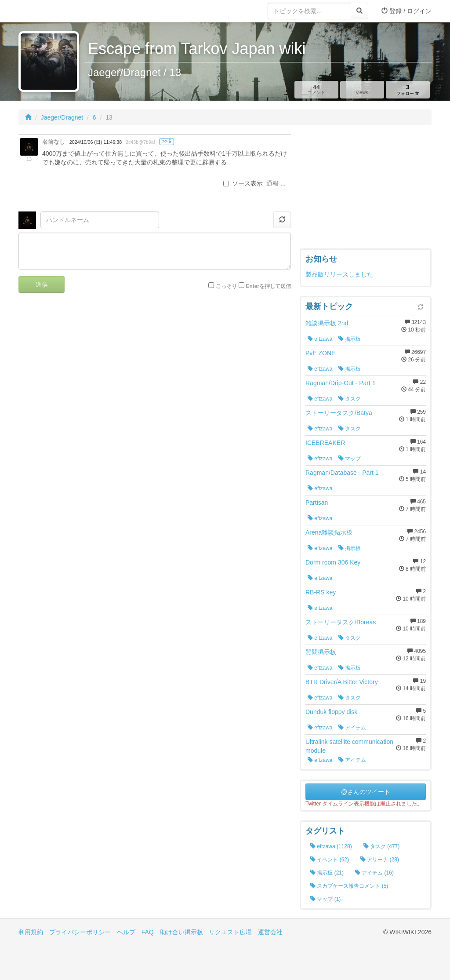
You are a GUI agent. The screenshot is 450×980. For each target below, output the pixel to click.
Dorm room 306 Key (333, 562)
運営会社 (270, 932)
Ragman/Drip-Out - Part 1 (341, 383)
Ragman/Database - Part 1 (342, 473)
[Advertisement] (366, 189)
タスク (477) (382, 846)
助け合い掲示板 (181, 932)
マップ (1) (325, 899)
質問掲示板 (321, 652)
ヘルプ (126, 932)
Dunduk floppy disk (331, 712)
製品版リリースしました (339, 274)
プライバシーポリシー (80, 932)
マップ (350, 459)
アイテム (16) (374, 873)
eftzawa (320, 339)
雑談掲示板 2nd (327, 323)
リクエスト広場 (230, 932)
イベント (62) (330, 860)
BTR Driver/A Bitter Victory (342, 682)
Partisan (317, 503)
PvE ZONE (320, 353)
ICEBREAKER (325, 443)
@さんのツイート (366, 792)
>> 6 (167, 141)
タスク (350, 399)
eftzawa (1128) (331, 846)
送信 (42, 284)
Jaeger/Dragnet (62, 117)
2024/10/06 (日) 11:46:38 (96, 142)
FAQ (148, 932)
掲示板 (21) (327, 873)
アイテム (352, 728)
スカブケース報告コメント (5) (349, 886)
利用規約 (31, 932)
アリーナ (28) (380, 860)
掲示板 (350, 339)
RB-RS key (321, 592)
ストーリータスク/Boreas (341, 622)
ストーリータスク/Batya (339, 413)
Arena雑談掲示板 (329, 532)
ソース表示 (243, 183)
